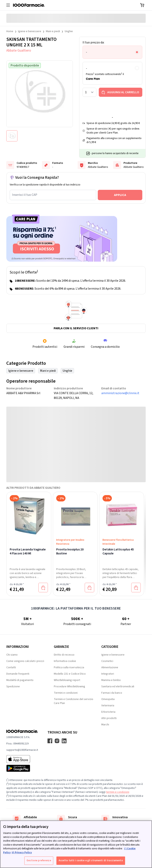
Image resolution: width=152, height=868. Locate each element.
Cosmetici (107, 661)
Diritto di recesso (64, 655)
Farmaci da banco (112, 693)
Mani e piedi (53, 31)
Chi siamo (12, 655)
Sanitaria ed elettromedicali (118, 687)
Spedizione (13, 687)
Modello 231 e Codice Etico (70, 674)
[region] (76, 844)
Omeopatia (108, 699)
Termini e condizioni (66, 693)
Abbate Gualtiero (19, 50)
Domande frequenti (18, 674)
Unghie (69, 31)
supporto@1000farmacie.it (22, 750)
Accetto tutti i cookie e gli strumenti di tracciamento (91, 860)
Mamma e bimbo (111, 680)
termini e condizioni (118, 792)
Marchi (105, 725)
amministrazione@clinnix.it (120, 393)
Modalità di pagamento (20, 680)
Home (10, 31)
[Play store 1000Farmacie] (22, 768)
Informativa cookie (65, 661)
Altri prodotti (109, 718)
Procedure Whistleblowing (69, 687)
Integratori (108, 674)
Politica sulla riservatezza (69, 667)
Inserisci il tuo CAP (25, 195)
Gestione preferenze (39, 860)
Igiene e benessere (30, 31)
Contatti (11, 667)
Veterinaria (108, 706)
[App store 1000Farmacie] (22, 759)
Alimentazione (110, 667)
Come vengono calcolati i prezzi (25, 661)
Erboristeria (108, 712)
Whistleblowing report (67, 680)
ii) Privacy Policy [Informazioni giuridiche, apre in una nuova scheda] (22, 853)
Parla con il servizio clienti (76, 328)
